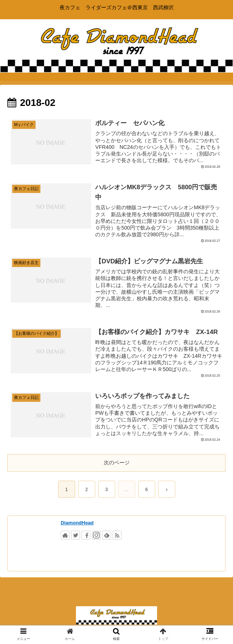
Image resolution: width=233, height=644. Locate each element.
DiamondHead (77, 523)
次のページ (117, 463)
